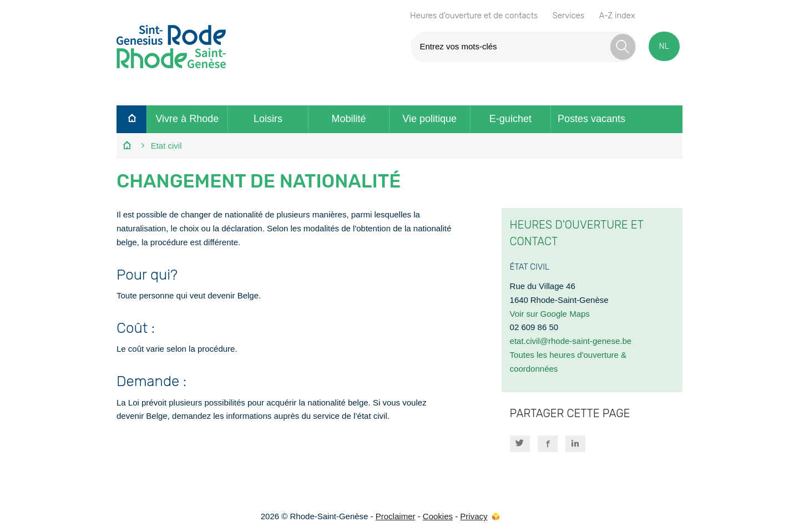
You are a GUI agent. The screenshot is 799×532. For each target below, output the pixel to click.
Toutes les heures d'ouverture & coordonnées (568, 362)
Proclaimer (396, 516)
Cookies (438, 516)
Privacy (474, 516)
